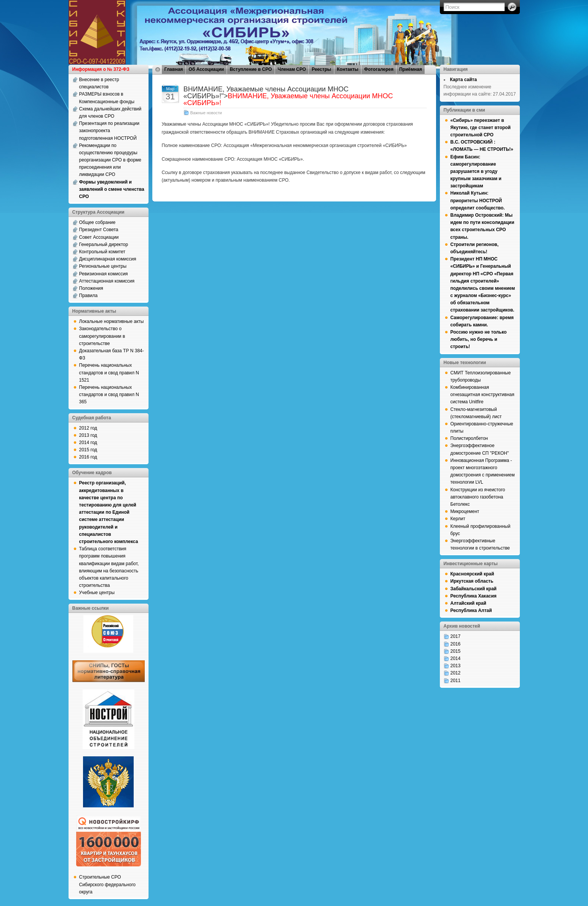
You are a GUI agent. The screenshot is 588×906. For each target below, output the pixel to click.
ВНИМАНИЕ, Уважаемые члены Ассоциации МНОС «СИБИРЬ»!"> (288, 96)
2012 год (88, 428)
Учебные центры (97, 593)
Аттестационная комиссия (107, 281)
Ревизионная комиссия (104, 274)
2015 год (88, 450)
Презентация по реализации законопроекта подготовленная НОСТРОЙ (109, 131)
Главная (174, 69)
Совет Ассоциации (99, 237)
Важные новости (206, 113)
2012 (456, 673)
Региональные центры (103, 266)
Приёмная (411, 69)
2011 (456, 681)
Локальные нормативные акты (112, 321)
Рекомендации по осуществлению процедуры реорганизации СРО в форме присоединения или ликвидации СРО (110, 160)
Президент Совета (99, 230)
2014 (456, 658)
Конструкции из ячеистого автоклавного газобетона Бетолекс (478, 497)
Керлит (458, 519)
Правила (89, 296)
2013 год (88, 435)
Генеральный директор (104, 244)
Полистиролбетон (469, 438)
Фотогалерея (379, 69)
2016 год (88, 457)
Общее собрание (97, 222)
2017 (456, 636)
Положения (91, 288)
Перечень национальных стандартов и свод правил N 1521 (109, 372)
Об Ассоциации (206, 69)
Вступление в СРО (251, 69)
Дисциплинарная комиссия (108, 259)
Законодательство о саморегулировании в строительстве (102, 336)
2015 (456, 651)
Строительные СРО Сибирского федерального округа (107, 884)
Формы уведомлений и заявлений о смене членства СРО (112, 189)
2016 (456, 644)
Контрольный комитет (102, 252)
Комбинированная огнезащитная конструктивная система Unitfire (483, 395)
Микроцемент (465, 511)
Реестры (321, 69)
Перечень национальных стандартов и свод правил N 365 (109, 395)
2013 (456, 666)
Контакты (348, 69)
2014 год (88, 443)
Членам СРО (292, 69)
